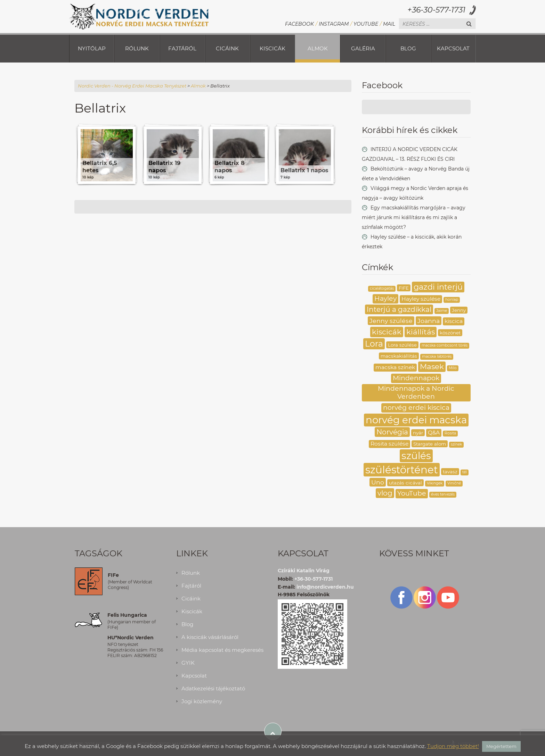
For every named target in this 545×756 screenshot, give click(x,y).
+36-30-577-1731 (436, 10)
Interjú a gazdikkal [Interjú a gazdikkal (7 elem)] (399, 309)
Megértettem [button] (501, 746)
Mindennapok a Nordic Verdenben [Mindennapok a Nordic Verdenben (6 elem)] (416, 392)
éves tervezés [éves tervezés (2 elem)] (443, 494)
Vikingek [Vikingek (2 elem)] (435, 483)
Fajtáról (182, 48)
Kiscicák (272, 48)
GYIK (188, 663)
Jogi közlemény (202, 701)
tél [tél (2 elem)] (465, 472)
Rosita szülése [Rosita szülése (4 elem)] (389, 444)
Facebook (299, 24)
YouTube (366, 24)
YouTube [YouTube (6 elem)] (412, 493)
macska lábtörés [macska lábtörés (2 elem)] (437, 356)
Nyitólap (92, 48)
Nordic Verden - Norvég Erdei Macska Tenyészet (132, 86)
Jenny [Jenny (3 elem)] (459, 310)
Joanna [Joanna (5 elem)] (429, 321)
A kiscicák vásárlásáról (210, 637)
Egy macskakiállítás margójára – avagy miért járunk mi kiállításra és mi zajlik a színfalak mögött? (414, 217)
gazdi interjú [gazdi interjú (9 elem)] (438, 287)
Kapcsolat (453, 48)
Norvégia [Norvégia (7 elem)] (392, 432)
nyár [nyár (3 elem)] (418, 433)
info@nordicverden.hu (325, 587)
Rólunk (137, 48)
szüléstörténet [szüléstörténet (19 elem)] (402, 470)
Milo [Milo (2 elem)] (453, 368)
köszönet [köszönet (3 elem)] (450, 333)
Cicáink (227, 48)
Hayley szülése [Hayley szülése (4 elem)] (421, 299)
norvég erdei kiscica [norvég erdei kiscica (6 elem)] (416, 408)
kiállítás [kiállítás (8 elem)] (421, 332)
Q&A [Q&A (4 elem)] (434, 433)
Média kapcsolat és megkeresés (222, 650)
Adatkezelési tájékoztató (213, 688)
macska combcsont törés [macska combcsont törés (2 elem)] (445, 345)
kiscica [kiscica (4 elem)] (454, 321)
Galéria (363, 48)
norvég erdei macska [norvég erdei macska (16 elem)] (416, 420)
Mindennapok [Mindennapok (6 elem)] (416, 378)
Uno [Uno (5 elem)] (378, 482)
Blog (408, 48)
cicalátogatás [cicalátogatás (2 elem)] (382, 288)
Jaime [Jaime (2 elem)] (442, 311)
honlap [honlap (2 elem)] (452, 300)
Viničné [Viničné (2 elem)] (454, 483)
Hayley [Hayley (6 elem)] (385, 298)
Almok (318, 48)
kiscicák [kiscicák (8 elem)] (387, 332)
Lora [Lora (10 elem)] (374, 344)
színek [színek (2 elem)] (456, 444)
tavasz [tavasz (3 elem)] (450, 472)
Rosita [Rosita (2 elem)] (450, 433)
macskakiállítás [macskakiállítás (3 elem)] (399, 356)
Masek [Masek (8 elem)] (432, 366)
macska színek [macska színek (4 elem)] (395, 367)
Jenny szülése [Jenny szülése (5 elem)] (391, 321)
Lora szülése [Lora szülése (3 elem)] (402, 345)
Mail (389, 24)
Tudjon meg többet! (453, 746)
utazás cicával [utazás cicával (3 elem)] (405, 483)
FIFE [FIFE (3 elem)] (404, 288)
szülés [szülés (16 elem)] (416, 456)
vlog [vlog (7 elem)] (385, 493)
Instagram (334, 24)
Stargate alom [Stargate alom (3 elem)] (430, 444)
